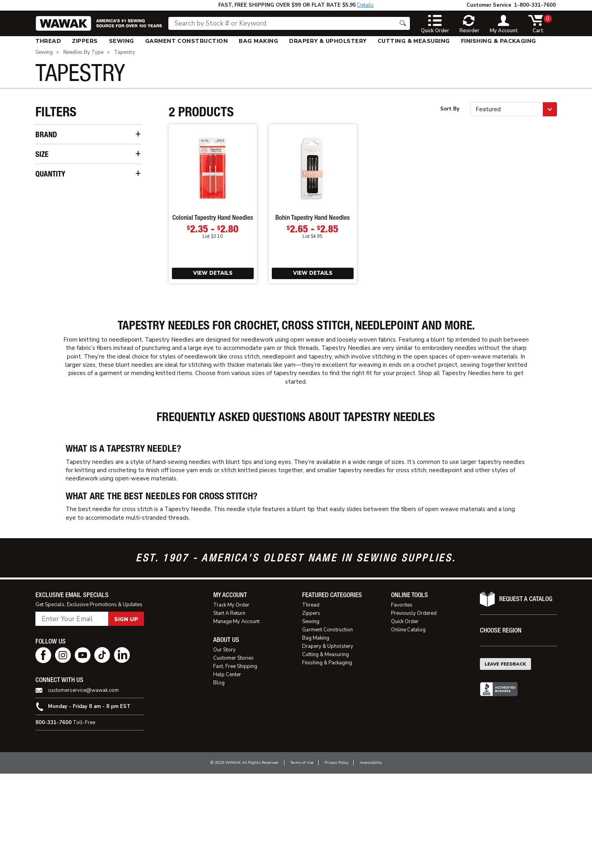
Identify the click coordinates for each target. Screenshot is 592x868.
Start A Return (229, 708)
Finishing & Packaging (499, 41)
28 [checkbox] (49, 293)
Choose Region (501, 725)
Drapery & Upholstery (328, 41)
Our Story (224, 745)
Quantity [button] (50, 326)
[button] (514, 109)
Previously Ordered (414, 708)
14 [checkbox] (49, 208)
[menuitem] (48, 41)
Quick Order (405, 716)
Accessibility (371, 857)
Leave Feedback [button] (505, 759)
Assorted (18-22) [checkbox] (69, 306)
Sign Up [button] (126, 714)
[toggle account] (504, 24)
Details (365, 5)
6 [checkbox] (47, 364)
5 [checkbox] (47, 352)
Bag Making (258, 41)
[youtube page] (83, 750)
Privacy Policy (337, 857)
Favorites (402, 700)
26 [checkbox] (49, 281)
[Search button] (403, 23)
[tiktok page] (102, 750)
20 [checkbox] (49, 245)
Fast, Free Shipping (235, 761)
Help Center (227, 769)
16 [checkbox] (49, 220)
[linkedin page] (122, 750)
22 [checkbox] (49, 257)
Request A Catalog (526, 694)
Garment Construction (187, 41)
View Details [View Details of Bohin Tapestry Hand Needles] (313, 273)
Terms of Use (302, 857)
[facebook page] (43, 750)
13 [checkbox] (49, 196)
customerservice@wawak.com (83, 785)
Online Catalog (408, 725)
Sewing (122, 41)
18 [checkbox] (49, 233)
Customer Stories (233, 753)
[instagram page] (63, 750)
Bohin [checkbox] (53, 149)
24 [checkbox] (49, 269)
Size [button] (42, 181)
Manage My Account (236, 716)
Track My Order (231, 700)
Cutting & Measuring (414, 41)
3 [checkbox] (47, 340)
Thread (48, 41)
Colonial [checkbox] (56, 161)
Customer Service (489, 5)
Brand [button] (46, 135)
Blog (219, 778)
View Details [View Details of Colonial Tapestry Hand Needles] (213, 273)
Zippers (85, 41)
